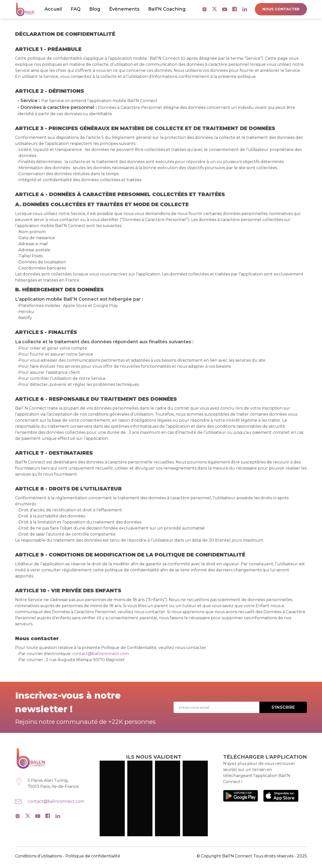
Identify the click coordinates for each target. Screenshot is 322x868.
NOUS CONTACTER (281, 9)
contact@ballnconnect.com (100, 654)
